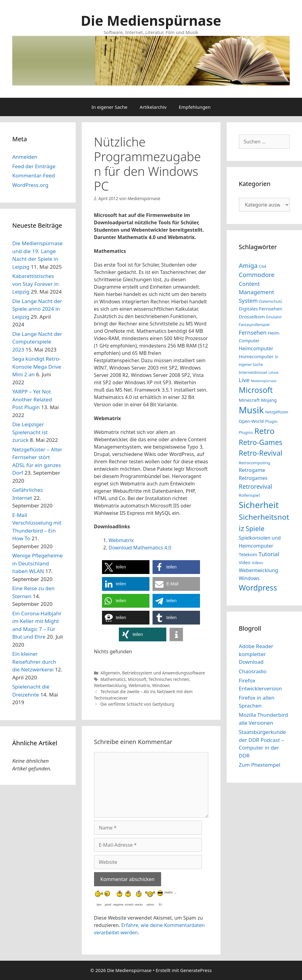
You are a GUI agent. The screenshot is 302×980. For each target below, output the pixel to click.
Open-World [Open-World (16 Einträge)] (251, 421)
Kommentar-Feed (34, 175)
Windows (161, 685)
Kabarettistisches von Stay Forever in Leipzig (36, 284)
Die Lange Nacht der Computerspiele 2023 (37, 342)
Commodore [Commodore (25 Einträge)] (257, 275)
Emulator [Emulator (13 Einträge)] (274, 317)
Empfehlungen (195, 107)
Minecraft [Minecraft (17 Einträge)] (249, 400)
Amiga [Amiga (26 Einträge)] (248, 265)
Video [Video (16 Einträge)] (245, 562)
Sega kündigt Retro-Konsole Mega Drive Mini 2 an (37, 367)
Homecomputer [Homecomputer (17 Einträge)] (256, 356)
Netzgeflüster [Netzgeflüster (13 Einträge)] (277, 412)
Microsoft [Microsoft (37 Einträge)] (256, 390)
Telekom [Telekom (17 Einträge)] (248, 554)
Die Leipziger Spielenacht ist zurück (30, 432)
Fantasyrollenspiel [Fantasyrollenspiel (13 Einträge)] (254, 325)
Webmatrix (121, 540)
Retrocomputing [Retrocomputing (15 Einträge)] (255, 463)
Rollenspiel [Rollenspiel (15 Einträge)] (249, 495)
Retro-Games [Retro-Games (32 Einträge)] (261, 442)
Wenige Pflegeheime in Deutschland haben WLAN (38, 563)
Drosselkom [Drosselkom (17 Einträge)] (252, 317)
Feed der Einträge (34, 166)
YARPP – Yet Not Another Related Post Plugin (32, 399)
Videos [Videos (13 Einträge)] (257, 563)
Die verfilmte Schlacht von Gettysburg (137, 704)
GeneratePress (196, 970)
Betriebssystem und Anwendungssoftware (164, 673)
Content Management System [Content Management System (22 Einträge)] (257, 292)
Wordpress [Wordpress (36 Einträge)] (258, 588)
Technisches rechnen (169, 679)
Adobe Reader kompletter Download (256, 654)
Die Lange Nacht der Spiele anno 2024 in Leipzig (37, 309)
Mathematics (113, 679)
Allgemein (110, 673)
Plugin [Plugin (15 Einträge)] (271, 421)
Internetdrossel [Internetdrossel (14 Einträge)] (253, 372)
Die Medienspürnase (151, 20)
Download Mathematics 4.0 (140, 548)
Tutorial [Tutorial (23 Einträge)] (269, 554)
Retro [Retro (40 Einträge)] (264, 431)
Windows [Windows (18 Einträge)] (249, 578)
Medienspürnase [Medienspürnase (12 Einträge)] (264, 381)
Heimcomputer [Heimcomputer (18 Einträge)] (256, 348)
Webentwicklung (110, 685)
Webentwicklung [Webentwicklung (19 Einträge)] (259, 570)
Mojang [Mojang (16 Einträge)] (269, 400)
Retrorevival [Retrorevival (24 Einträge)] (256, 486)
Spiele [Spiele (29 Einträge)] (255, 528)
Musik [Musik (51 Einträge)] (251, 410)
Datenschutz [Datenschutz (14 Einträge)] (271, 301)
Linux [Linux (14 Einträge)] (273, 372)
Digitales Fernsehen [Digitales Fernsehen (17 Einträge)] (261, 309)
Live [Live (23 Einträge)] (244, 380)
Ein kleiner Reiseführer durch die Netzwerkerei (34, 662)
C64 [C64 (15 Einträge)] (262, 266)
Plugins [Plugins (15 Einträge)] (246, 432)
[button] (126, 567)
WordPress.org (30, 185)
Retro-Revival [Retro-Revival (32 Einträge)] (261, 453)
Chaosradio (253, 671)
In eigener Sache (109, 107)
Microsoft (137, 679)
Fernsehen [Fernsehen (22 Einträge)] (253, 332)
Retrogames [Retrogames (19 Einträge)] (253, 478)
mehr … (170, 892)
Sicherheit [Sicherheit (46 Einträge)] (259, 505)
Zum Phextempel (260, 765)
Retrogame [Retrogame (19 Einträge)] (252, 470)
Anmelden (25, 157)
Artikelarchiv (153, 107)
